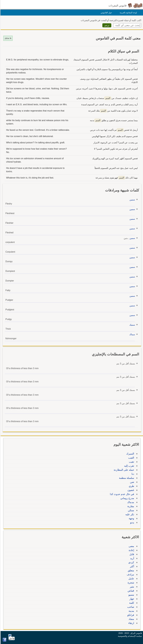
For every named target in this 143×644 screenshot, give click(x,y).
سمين (132, 200)
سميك (132, 325)
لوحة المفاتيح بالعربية (128, 13)
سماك (132, 334)
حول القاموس (106, 13)
